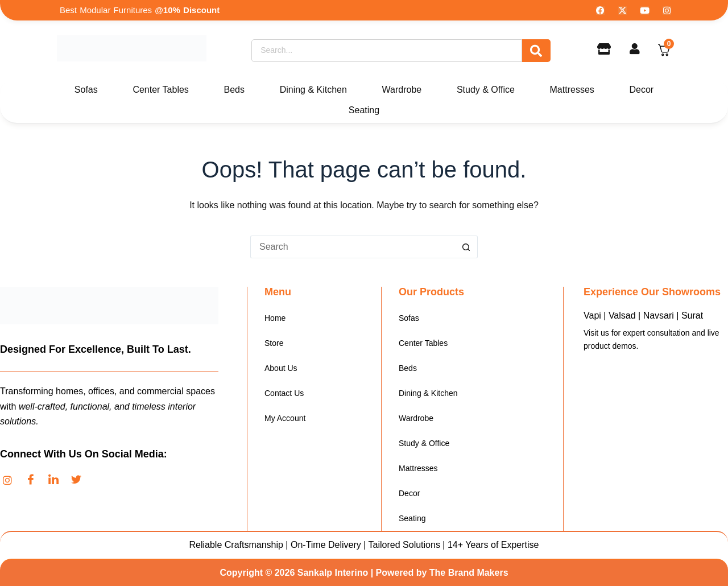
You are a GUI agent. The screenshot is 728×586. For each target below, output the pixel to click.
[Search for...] (353, 247)
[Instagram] (11, 480)
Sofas (86, 90)
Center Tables (160, 90)
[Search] (387, 51)
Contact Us (284, 393)
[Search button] (466, 247)
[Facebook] (34, 480)
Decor (641, 90)
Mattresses (572, 90)
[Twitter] (80, 480)
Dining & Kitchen (313, 90)
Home (275, 318)
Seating (364, 110)
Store (274, 343)
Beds (234, 90)
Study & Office (486, 90)
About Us (281, 368)
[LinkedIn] (57, 480)
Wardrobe (402, 90)
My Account (285, 418)
